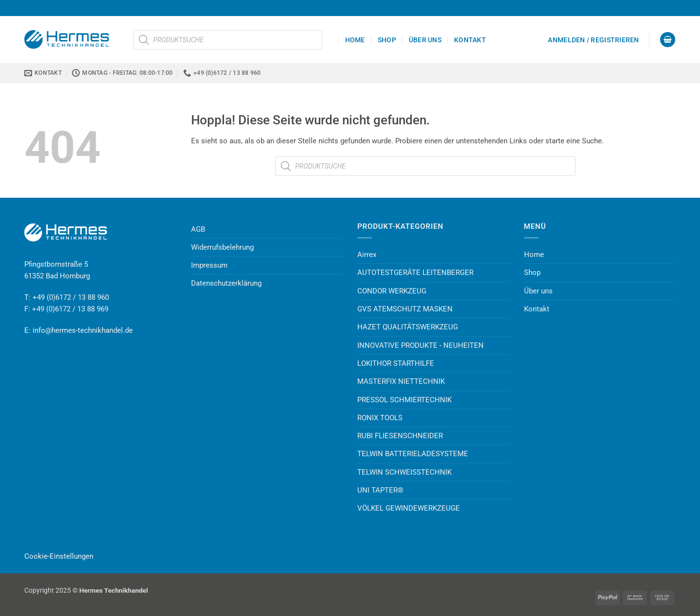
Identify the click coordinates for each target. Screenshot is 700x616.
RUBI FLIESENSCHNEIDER (400, 436)
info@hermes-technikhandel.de (83, 330)
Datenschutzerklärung (226, 283)
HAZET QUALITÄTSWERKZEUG (408, 327)
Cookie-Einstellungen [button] (59, 556)
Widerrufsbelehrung (222, 247)
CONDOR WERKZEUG (392, 291)
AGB (198, 229)
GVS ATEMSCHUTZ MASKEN (405, 309)
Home (355, 40)
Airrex (367, 255)
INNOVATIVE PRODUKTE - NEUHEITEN (420, 345)
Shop (387, 40)
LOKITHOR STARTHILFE (396, 363)
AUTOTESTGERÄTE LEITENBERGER (415, 273)
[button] (593, 40)
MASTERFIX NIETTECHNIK (401, 381)
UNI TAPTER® (380, 490)
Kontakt (470, 40)
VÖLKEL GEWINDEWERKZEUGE (409, 508)
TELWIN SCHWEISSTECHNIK (404, 472)
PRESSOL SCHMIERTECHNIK (404, 400)
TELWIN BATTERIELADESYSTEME (413, 454)
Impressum (209, 265)
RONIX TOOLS (380, 418)
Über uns (425, 40)
